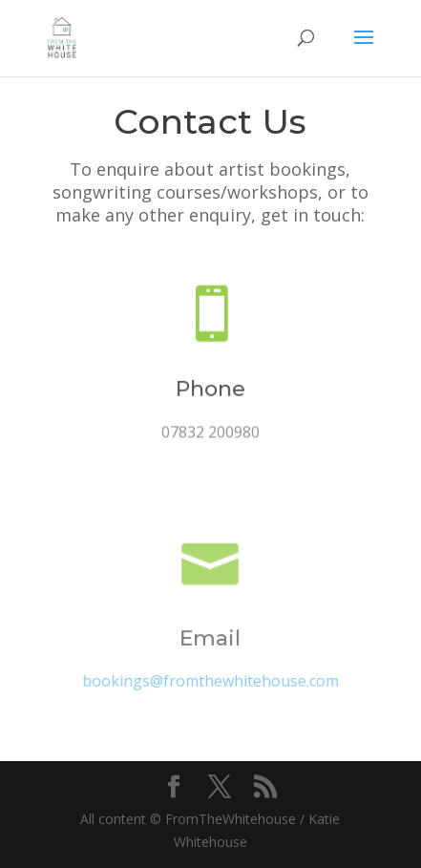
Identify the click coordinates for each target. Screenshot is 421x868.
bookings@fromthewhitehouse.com (210, 681)
